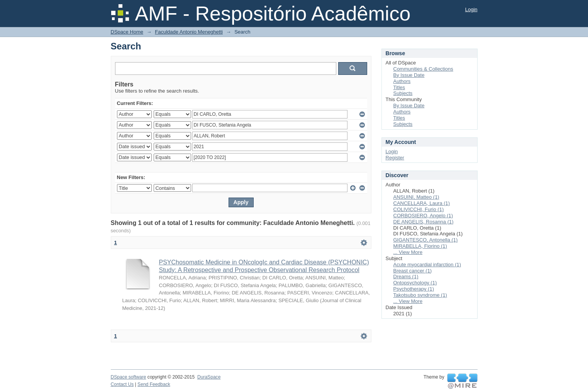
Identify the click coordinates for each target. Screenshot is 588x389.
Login (471, 9)
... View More (408, 252)
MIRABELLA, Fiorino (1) (420, 246)
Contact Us (122, 384)
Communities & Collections (423, 69)
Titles (399, 87)
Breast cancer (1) (413, 271)
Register (395, 158)
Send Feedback (154, 384)
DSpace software (129, 377)
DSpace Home (127, 32)
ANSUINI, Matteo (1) (416, 197)
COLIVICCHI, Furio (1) (419, 209)
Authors (402, 81)
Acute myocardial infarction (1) (427, 265)
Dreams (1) (406, 277)
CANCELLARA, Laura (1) (422, 203)
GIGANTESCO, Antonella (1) (426, 240)
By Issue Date (409, 75)
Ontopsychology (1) (415, 283)
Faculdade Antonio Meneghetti (189, 32)
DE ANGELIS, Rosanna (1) (424, 222)
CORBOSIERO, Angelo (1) (423, 216)
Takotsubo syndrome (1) (420, 295)
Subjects (403, 93)
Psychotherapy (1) (414, 289)
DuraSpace (209, 377)
